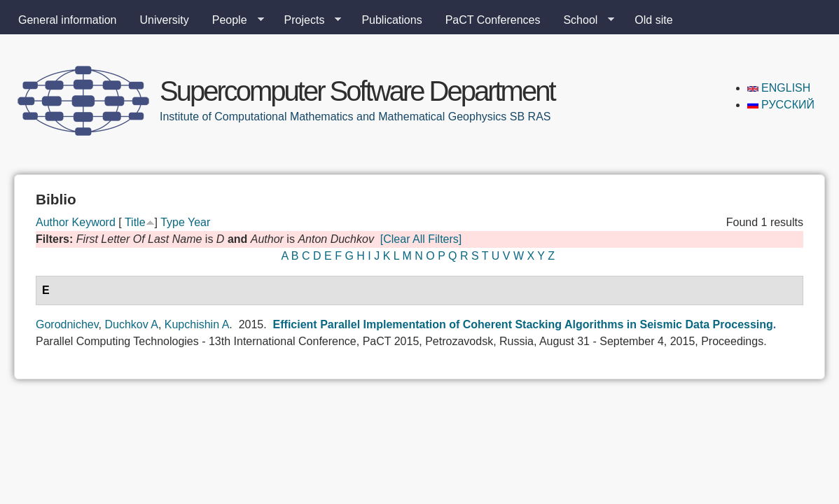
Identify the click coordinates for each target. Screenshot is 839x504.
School (583, 20)
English (779, 88)
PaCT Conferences (493, 20)
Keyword (94, 222)
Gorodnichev (67, 324)
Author (52, 222)
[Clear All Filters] (421, 239)
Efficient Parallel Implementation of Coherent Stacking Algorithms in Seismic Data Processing (523, 324)
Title (135, 222)
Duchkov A (131, 324)
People (233, 20)
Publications (391, 20)
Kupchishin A (197, 324)
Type (173, 222)
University (165, 20)
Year (199, 222)
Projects (307, 20)
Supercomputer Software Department (357, 91)
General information (68, 20)
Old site (653, 20)
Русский (781, 105)
